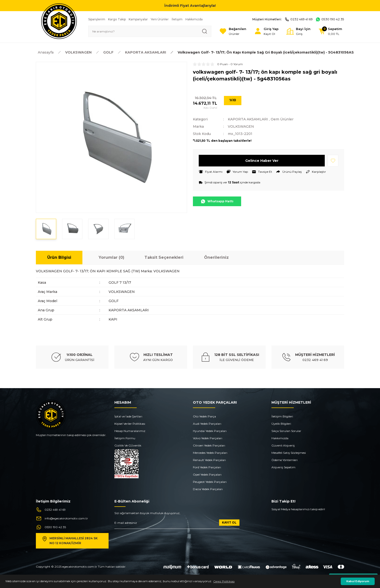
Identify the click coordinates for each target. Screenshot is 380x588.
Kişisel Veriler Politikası (130, 424)
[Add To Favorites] (333, 161)
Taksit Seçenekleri (164, 257)
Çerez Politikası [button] (224, 581)
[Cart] (330, 31)
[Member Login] (266, 31)
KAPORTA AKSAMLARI (248, 119)
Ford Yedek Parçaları (207, 467)
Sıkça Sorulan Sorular (286, 431)
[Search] (150, 31)
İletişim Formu (125, 438)
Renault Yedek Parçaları (209, 460)
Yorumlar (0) (111, 257)
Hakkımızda (280, 438)
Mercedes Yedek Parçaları (210, 453)
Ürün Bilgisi (59, 257)
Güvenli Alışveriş (283, 445)
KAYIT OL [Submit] (229, 522)
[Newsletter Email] (177, 524)
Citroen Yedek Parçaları (209, 445)
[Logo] (59, 21)
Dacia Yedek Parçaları (208, 489)
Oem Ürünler (282, 119)
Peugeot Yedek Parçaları (210, 482)
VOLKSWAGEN (241, 126)
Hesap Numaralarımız (130, 431)
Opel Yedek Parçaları (207, 474)
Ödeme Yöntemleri (285, 460)
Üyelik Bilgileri (281, 424)
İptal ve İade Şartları (128, 416)
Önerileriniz (216, 257)
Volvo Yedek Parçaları (208, 438)
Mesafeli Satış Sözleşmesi (289, 453)
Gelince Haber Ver (262, 161)
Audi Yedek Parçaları (207, 424)
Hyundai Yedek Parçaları (210, 431)
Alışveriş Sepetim (283, 467)
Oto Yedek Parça (204, 416)
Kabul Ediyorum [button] (358, 581)
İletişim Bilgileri (282, 416)
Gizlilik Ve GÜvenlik (128, 445)
